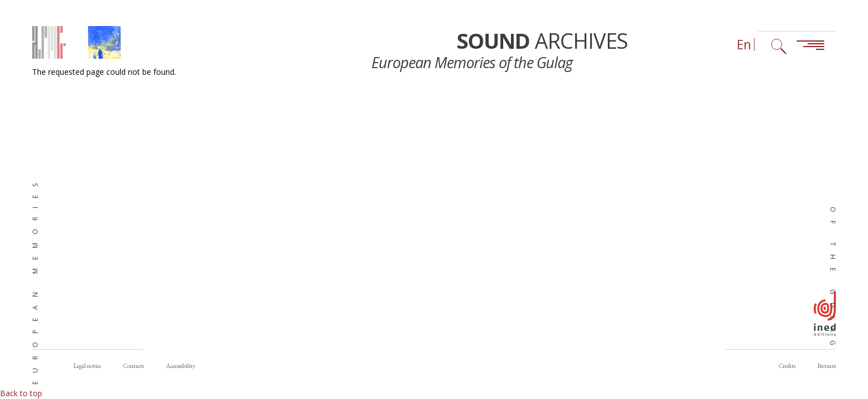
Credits (787, 366)
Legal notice (87, 366)
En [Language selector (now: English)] (744, 45)
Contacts (134, 366)
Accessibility (181, 366)
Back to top (21, 393)
